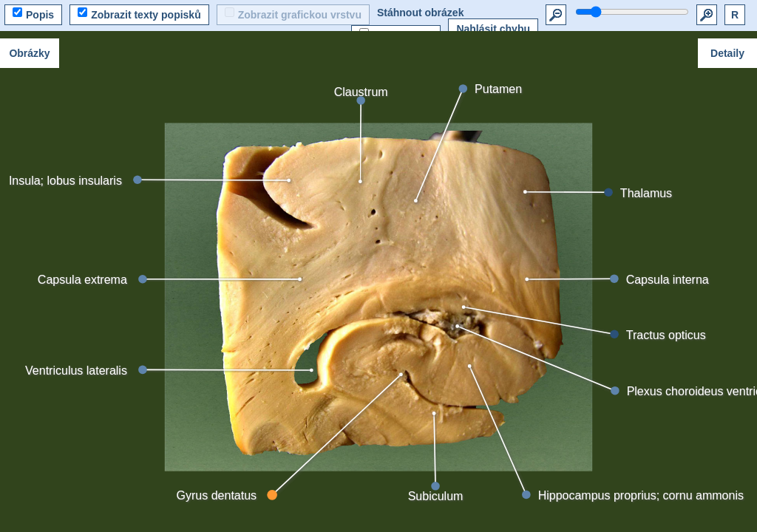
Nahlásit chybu (493, 29)
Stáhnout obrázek (420, 13)
